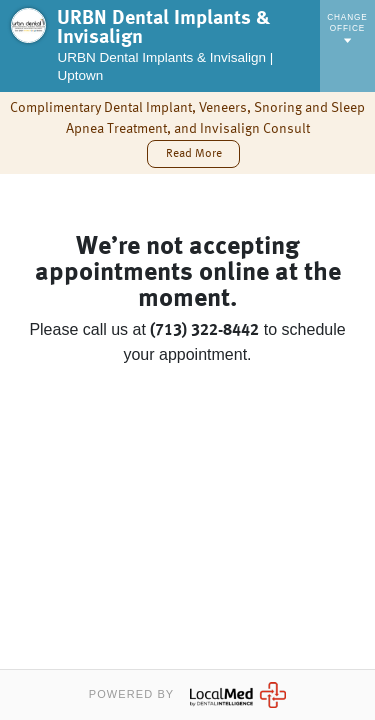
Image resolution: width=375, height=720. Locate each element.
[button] (193, 154)
